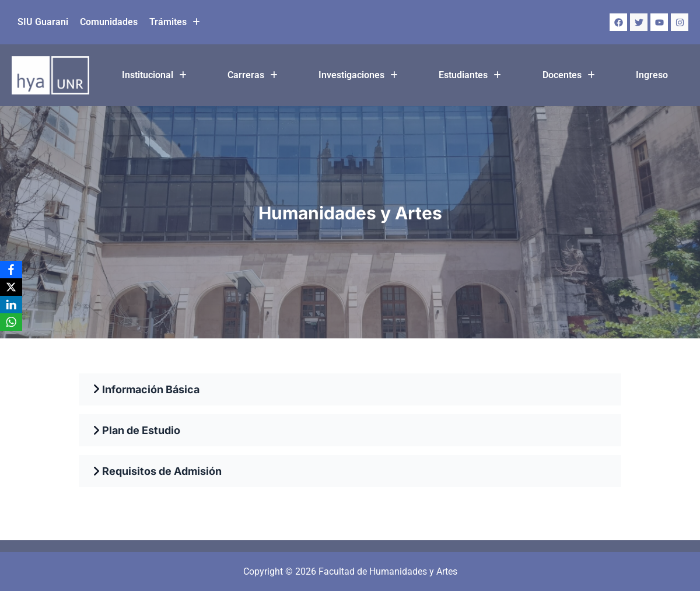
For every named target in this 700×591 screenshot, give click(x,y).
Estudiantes (470, 75)
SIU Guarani (43, 22)
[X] (11, 287)
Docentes (569, 75)
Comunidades (109, 22)
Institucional (154, 75)
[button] (175, 22)
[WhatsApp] (11, 322)
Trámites (175, 22)
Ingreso (652, 75)
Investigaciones (358, 75)
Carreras (253, 75)
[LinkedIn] (11, 305)
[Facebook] (11, 270)
